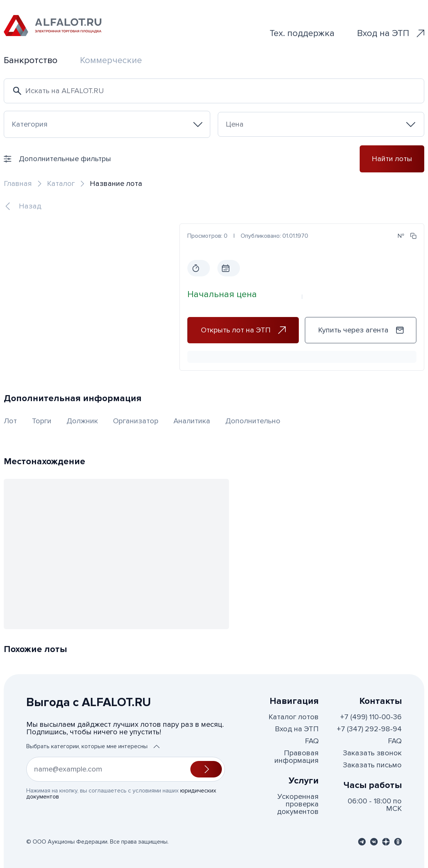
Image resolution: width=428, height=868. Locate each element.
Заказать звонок (372, 753)
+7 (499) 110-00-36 (371, 717)
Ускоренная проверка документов (298, 804)
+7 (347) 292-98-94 (369, 729)
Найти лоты (392, 159)
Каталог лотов (294, 717)
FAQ (312, 741)
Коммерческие (111, 60)
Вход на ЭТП (391, 33)
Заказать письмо (372, 765)
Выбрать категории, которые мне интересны (93, 746)
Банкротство (31, 60)
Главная (18, 184)
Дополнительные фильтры (57, 159)
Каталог (61, 184)
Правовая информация (297, 757)
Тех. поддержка (302, 33)
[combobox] (107, 124)
